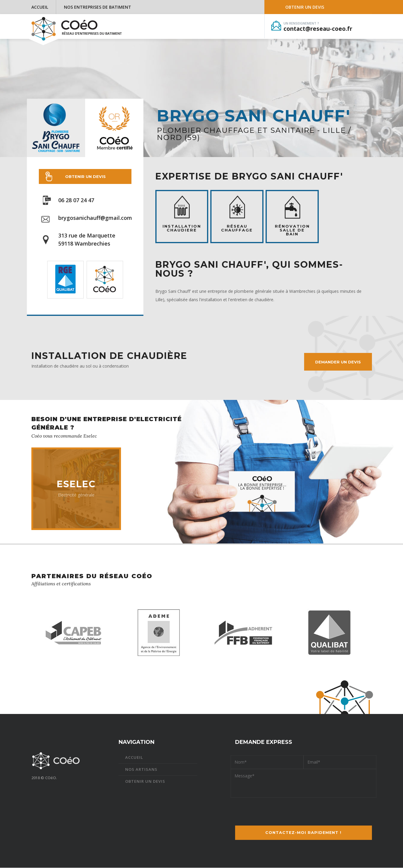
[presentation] (304, 810)
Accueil (40, 7)
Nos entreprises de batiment (98, 7)
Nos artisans (141, 770)
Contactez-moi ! (304, 833)
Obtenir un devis (305, 7)
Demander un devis (338, 362)
